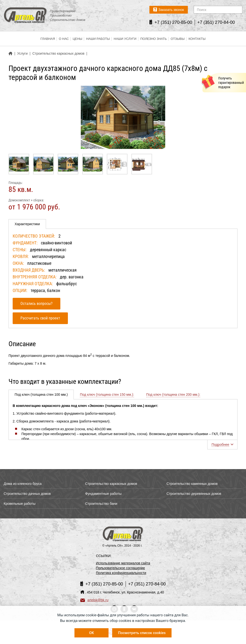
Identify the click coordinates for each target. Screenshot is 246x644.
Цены (77, 39)
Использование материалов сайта (123, 563)
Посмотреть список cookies (142, 633)
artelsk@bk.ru (94, 600)
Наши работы (98, 39)
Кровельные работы (20, 504)
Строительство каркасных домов (111, 484)
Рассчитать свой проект (40, 318)
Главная (48, 39)
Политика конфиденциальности (121, 573)
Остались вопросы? (36, 304)
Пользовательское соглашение (120, 568)
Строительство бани (101, 504)
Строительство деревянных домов (194, 494)
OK (91, 633)
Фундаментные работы (103, 494)
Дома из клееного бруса (23, 484)
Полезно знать (154, 39)
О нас (64, 39)
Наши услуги (125, 39)
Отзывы (178, 39)
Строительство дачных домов (27, 494)
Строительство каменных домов (192, 484)
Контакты (197, 39)
